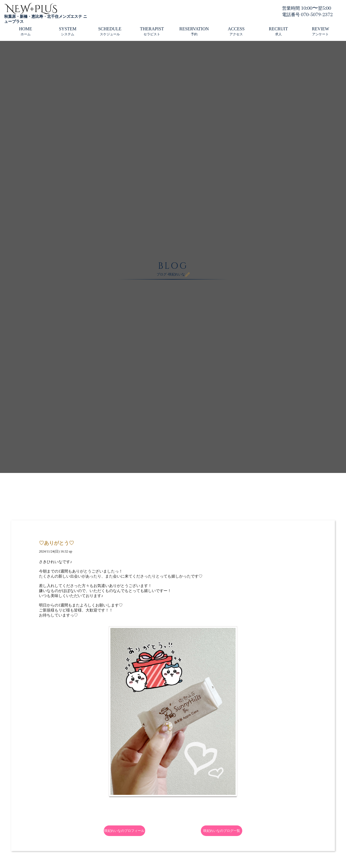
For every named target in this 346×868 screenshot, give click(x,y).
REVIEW (320, 31)
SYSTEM (68, 31)
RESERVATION (194, 31)
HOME (25, 31)
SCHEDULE (110, 31)
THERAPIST (152, 31)
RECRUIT (278, 31)
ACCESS (236, 31)
